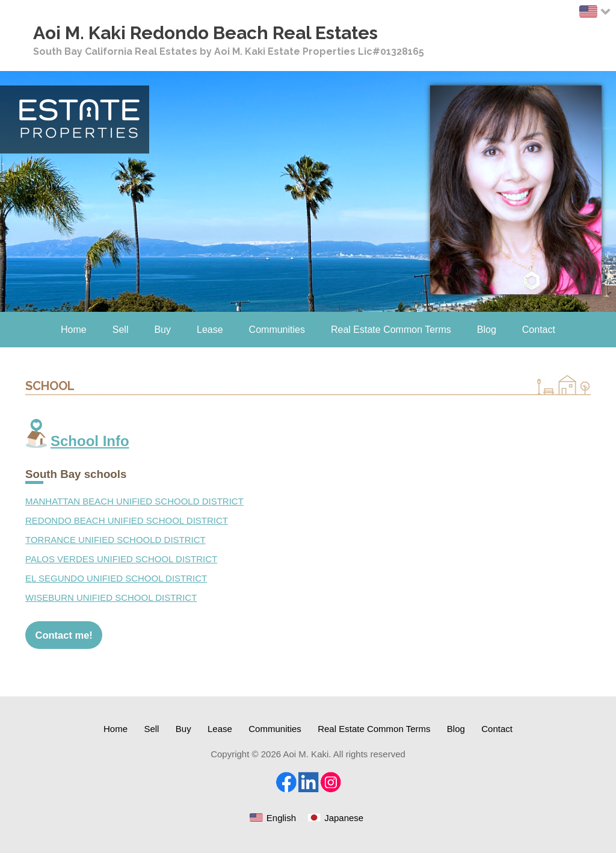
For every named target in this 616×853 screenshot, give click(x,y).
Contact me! (64, 635)
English (281, 818)
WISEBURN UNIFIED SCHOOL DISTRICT (111, 597)
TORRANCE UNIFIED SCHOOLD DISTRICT (115, 540)
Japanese (344, 818)
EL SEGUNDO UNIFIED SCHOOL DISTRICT (116, 578)
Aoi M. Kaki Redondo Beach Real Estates (205, 33)
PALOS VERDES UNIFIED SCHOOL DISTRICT (121, 559)
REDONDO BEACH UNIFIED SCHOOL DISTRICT (127, 520)
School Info (90, 441)
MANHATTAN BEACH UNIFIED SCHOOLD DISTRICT (134, 501)
